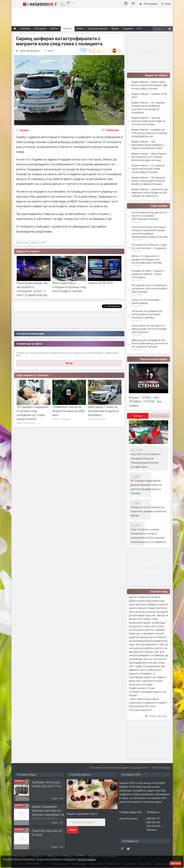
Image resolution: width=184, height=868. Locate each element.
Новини (67, 28)
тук (18, 355)
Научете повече (86, 859)
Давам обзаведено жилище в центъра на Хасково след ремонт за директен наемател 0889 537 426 (48, 814)
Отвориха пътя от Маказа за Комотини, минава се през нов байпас (148, 511)
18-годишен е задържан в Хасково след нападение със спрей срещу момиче (33, 413)
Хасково (24, 130)
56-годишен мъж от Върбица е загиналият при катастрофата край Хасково (149, 288)
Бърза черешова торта (82, 814)
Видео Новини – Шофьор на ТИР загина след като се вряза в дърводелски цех (149, 133)
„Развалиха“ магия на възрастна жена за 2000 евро (69, 411)
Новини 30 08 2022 (100, 283)
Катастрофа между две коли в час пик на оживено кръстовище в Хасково (149, 216)
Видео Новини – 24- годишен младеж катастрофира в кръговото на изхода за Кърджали (148, 107)
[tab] (138, 417)
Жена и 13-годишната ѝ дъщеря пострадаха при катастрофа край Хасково (147, 259)
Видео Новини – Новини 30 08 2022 (149, 95)
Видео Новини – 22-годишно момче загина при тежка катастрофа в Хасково (148, 169)
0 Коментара (112, 130)
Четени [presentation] (138, 416)
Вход (69, 363)
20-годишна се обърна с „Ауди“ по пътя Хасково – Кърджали (149, 246)
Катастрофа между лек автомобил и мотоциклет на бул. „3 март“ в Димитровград (32, 289)
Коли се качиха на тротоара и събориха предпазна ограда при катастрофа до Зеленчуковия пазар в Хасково (150, 232)
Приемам (176, 863)
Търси (72, 830)
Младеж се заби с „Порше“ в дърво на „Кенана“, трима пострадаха (148, 274)
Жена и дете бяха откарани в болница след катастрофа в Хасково (69, 287)
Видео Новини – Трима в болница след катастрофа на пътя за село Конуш (148, 121)
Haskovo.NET (38, 243)
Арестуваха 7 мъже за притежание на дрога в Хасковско (103, 411)
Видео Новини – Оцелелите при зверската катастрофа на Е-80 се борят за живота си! (150, 192)
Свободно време (97, 28)
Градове (128, 28)
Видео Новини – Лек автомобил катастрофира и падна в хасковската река (148, 145)
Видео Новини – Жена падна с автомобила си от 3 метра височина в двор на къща (149, 157)
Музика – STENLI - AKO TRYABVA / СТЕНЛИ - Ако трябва (145, 401)
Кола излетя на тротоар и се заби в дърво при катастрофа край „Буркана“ (149, 329)
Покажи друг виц (156, 716)
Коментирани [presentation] (159, 416)
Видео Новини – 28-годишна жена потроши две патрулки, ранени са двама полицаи (148, 181)
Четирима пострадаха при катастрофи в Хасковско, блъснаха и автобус (147, 314)
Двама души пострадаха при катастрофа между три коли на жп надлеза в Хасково (150, 343)
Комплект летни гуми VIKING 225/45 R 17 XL (46, 784)
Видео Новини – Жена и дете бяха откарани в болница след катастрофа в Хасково (149, 85)
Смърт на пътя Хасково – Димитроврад (147, 301)
